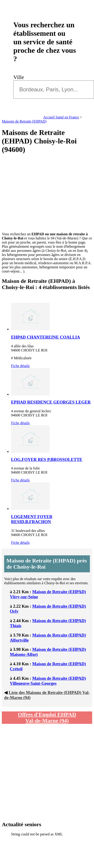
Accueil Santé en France (61, 117)
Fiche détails (20, 366)
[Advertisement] (43, 193)
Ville (20, 77)
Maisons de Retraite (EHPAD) (24, 121)
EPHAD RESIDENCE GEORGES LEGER (51, 402)
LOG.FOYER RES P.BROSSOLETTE (47, 459)
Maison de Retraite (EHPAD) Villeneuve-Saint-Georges (48, 681)
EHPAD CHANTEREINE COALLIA (46, 337)
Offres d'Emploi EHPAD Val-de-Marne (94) (47, 718)
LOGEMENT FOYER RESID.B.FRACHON (32, 519)
